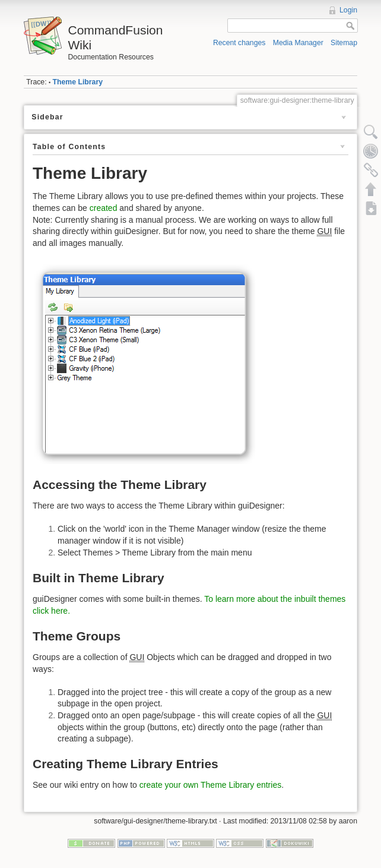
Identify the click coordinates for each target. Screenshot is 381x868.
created (104, 208)
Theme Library (78, 82)
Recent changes (239, 43)
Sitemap (344, 43)
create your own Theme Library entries (210, 785)
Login (348, 10)
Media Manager (298, 43)
